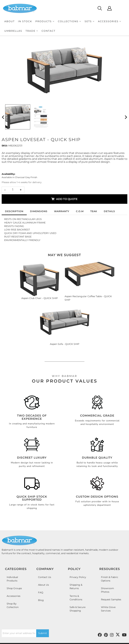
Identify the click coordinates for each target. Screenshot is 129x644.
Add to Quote (67, 199)
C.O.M (80, 211)
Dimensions (39, 211)
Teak (94, 211)
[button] (45, 21)
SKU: (5, 146)
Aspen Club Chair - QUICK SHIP (40, 298)
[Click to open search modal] (100, 8)
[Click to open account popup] (109, 8)
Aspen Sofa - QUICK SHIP (65, 344)
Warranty (62, 211)
